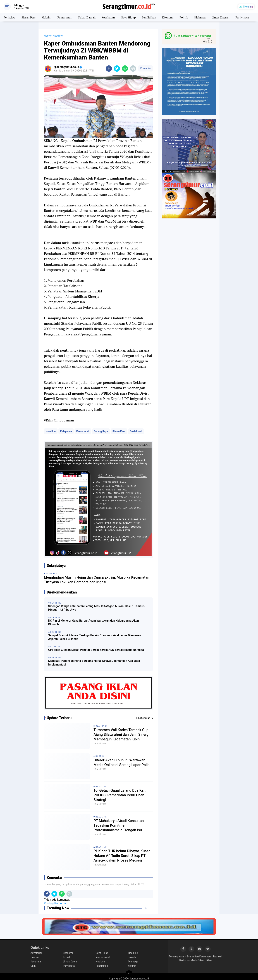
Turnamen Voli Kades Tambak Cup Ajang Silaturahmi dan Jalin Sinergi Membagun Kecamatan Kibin (121, 735)
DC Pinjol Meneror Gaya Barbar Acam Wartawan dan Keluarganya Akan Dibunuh (94, 623)
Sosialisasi (136, 431)
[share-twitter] (117, 69)
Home (47, 36)
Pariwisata (242, 17)
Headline (51, 431)
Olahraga (200, 17)
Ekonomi (168, 17)
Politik (184, 17)
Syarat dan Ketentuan (199, 957)
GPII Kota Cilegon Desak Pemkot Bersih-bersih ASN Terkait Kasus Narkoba (96, 650)
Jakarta (132, 957)
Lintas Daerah (220, 17)
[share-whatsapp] (125, 69)
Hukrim (47, 17)
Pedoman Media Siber (192, 960)
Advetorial (36, 953)
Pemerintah (65, 17)
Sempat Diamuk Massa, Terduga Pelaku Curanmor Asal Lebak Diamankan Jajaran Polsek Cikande (95, 637)
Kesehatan (108, 17)
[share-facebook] (109, 69)
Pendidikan (149, 17)
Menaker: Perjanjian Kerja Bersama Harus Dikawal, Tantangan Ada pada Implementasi (94, 663)
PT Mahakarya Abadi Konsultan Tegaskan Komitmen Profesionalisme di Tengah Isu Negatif (119, 825)
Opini (33, 966)
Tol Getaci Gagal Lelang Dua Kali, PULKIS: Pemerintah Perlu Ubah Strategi (120, 795)
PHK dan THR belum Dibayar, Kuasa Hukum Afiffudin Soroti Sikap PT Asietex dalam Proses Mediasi (122, 856)
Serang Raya (101, 431)
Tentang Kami (177, 957)
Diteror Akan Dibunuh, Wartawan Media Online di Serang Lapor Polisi (122, 762)
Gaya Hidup (128, 17)
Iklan (209, 960)
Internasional (103, 957)
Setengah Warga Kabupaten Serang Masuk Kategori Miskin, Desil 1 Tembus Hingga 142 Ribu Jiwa (96, 608)
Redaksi (218, 957)
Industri (67, 957)
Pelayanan (66, 431)
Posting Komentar (55, 903)
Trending (248, 7)
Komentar (145, 68)
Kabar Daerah (87, 17)
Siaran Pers (28, 17)
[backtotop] (129, 974)
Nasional (100, 962)
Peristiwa (9, 17)
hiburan (132, 966)
